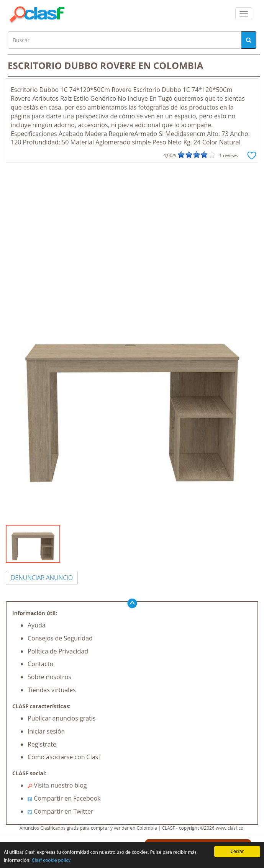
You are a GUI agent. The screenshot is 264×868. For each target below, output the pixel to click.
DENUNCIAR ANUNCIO (42, 578)
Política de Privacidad (58, 651)
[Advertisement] (132, 220)
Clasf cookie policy (51, 860)
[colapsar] (244, 14)
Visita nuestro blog (57, 785)
